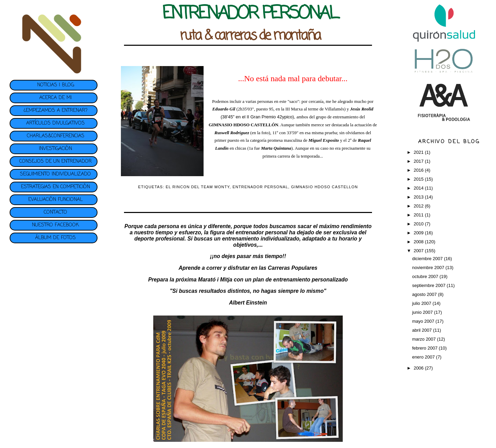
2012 (419, 206)
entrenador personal (262, 232)
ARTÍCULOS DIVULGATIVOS (55, 123)
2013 (419, 197)
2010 (419, 224)
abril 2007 (422, 330)
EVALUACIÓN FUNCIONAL (55, 200)
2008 (419, 242)
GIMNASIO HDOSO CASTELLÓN (244, 125)
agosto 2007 (425, 294)
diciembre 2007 (428, 259)
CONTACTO (55, 212)
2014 (419, 188)
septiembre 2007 (429, 285)
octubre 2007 (426, 276)
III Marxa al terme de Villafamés (315, 109)
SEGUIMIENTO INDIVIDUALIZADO (55, 174)
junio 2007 (423, 312)
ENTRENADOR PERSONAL (260, 187)
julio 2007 (422, 303)
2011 (419, 215)
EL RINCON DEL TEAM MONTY (198, 187)
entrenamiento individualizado (261, 239)
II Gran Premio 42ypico (270, 117)
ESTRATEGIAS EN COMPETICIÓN (55, 187)
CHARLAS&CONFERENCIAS (56, 136)
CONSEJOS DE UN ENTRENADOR (55, 162)
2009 (419, 233)
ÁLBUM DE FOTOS (55, 238)
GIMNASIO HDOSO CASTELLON (324, 187)
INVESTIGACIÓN (55, 149)
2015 (419, 179)
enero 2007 (424, 357)
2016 (419, 170)
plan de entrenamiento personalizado (300, 280)
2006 (419, 368)
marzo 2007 (424, 339)
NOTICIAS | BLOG (56, 85)
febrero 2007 (425, 348)
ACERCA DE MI (55, 98)
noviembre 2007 (429, 268)
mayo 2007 (424, 321)
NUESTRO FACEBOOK (55, 225)
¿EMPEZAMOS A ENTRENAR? (55, 111)
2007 (419, 251)
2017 (419, 161)
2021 (419, 152)
